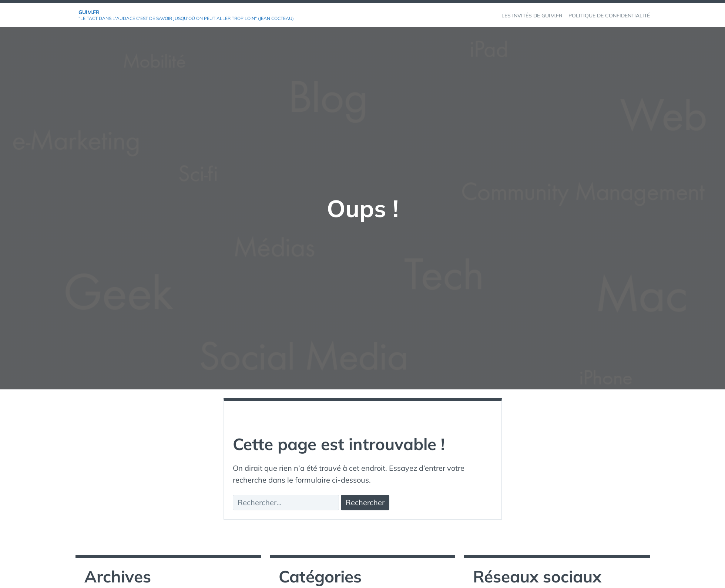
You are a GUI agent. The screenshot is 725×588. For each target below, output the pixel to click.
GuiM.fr (89, 12)
